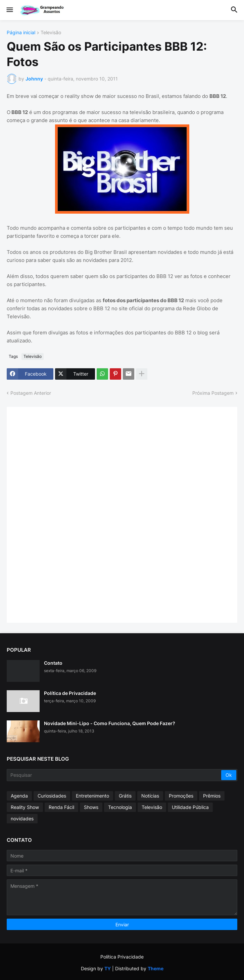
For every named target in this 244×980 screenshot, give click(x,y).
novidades (22, 819)
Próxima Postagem (213, 393)
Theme (156, 968)
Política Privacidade (122, 957)
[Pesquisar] (114, 775)
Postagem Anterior (31, 393)
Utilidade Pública (190, 807)
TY (108, 968)
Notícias (150, 796)
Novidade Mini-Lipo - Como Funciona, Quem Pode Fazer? (110, 723)
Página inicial (21, 33)
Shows (91, 807)
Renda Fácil (61, 807)
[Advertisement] (64, 514)
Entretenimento (92, 796)
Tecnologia (120, 807)
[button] (9, 10)
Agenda (19, 796)
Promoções (181, 796)
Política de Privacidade (70, 693)
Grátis (125, 796)
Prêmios (212, 796)
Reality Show (25, 807)
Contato (53, 663)
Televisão (51, 33)
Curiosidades (52, 796)
